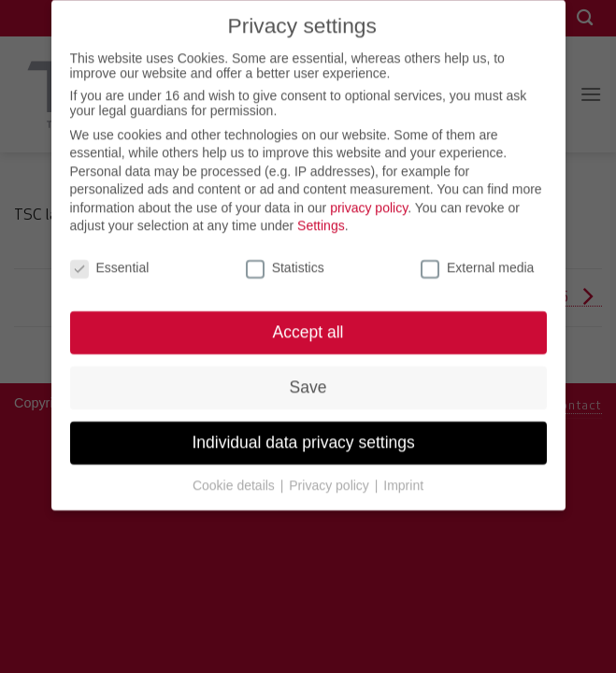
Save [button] (308, 379)
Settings (321, 217)
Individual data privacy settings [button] (308, 434)
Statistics (285, 259)
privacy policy (369, 199)
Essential (110, 259)
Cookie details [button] (236, 477)
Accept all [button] (308, 323)
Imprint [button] (403, 477)
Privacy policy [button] (330, 477)
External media (477, 259)
